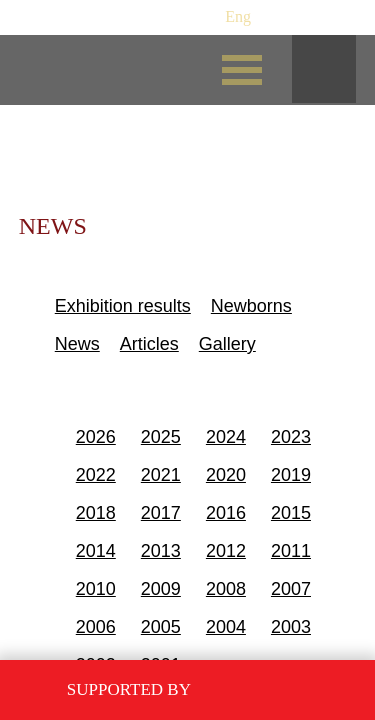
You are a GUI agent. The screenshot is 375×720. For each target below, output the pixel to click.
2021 (161, 475)
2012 (226, 551)
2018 (96, 513)
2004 (226, 627)
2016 (226, 513)
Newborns (251, 306)
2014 (96, 551)
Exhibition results (123, 306)
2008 (226, 589)
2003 (291, 627)
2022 (96, 475)
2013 (161, 551)
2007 (291, 589)
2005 (161, 627)
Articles (149, 344)
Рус (201, 16)
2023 (291, 437)
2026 (96, 437)
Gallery (227, 344)
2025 (161, 437)
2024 (226, 437)
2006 (96, 627)
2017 (161, 513)
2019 (291, 475)
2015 (291, 513)
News (77, 344)
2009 (161, 589)
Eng (238, 16)
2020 (226, 475)
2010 (96, 589)
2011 (291, 551)
